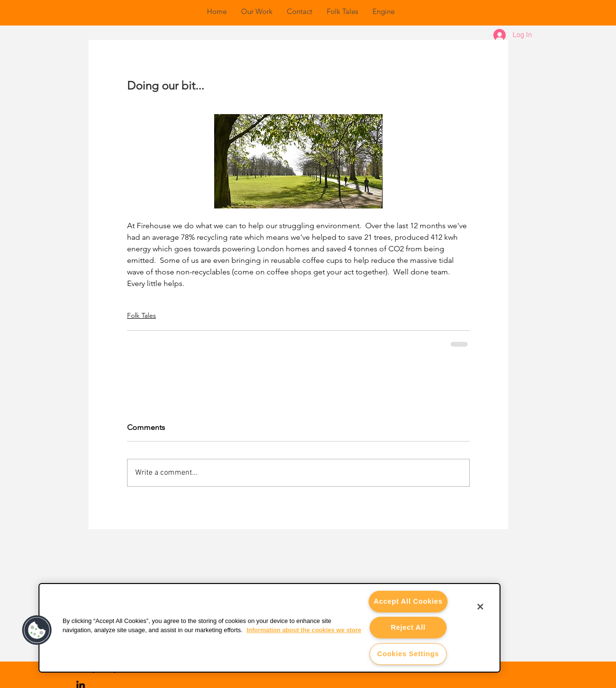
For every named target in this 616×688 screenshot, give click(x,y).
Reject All (408, 627)
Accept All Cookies (408, 601)
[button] (37, 630)
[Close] (480, 607)
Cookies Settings (408, 654)
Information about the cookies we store (304, 630)
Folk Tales (141, 315)
